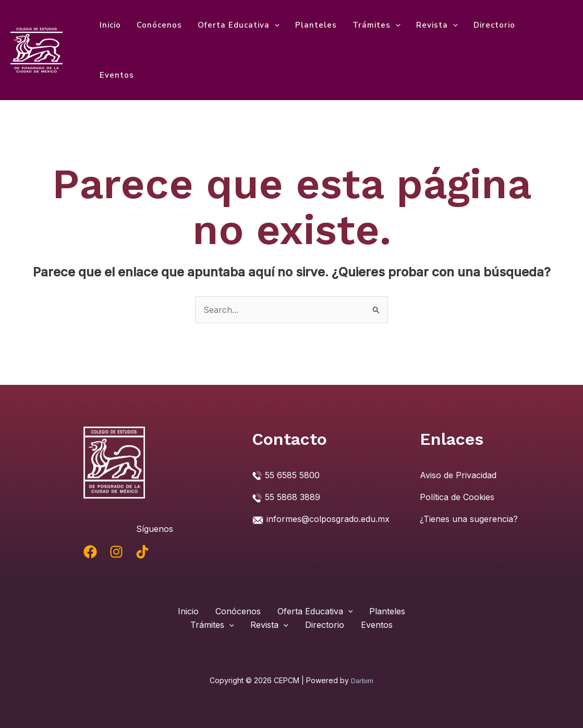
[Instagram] (116, 552)
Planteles (316, 25)
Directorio (494, 25)
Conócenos (159, 25)
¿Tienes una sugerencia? (469, 519)
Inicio (110, 25)
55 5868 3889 (293, 497)
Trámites (376, 25)
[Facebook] (90, 552)
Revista (437, 25)
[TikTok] (142, 552)
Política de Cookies (457, 497)
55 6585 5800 (292, 475)
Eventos (117, 75)
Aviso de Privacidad (458, 475)
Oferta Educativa (239, 25)
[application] (275, 25)
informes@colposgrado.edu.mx (328, 519)
